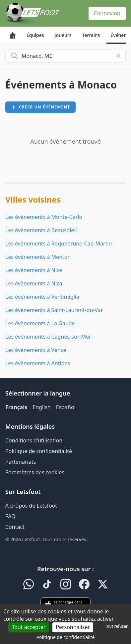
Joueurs (63, 35)
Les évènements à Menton (38, 257)
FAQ (10, 516)
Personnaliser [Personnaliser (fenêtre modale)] (73, 627)
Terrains (91, 35)
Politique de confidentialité (39, 451)
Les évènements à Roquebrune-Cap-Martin (59, 243)
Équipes (35, 35)
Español (66, 407)
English (41, 407)
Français (16, 407)
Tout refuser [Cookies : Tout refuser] (116, 626)
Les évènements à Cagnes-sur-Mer (48, 337)
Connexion (107, 13)
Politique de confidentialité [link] (66, 637)
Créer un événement (40, 107)
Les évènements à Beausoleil (41, 230)
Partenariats (21, 462)
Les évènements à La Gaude (40, 323)
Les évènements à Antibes (38, 363)
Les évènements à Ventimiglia (42, 297)
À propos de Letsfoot (31, 506)
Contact (15, 527)
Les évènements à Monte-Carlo (44, 217)
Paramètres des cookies (35, 472)
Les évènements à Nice (34, 270)
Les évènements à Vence (36, 350)
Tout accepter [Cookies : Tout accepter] (29, 627)
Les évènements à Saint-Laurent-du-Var (54, 310)
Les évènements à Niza (34, 283)
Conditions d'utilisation (34, 440)
